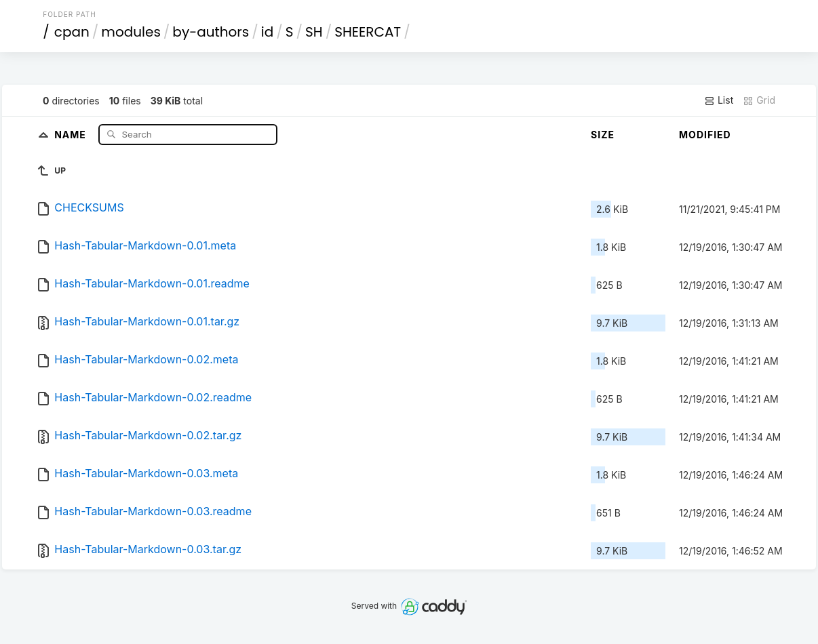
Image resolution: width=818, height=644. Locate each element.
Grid (759, 100)
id (267, 32)
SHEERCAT (368, 32)
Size (603, 135)
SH (314, 32)
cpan (72, 32)
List (719, 100)
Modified (705, 135)
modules (131, 32)
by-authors (211, 32)
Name (72, 134)
